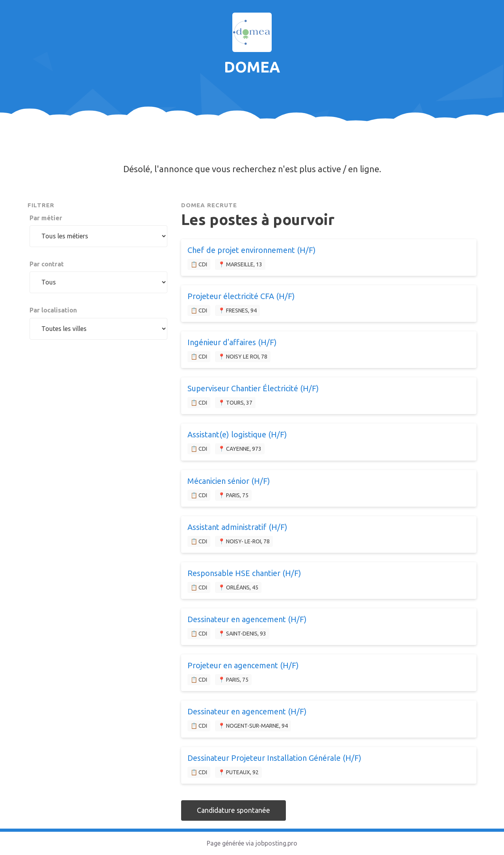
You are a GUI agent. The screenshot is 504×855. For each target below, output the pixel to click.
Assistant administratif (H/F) (237, 527)
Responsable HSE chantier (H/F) (244, 573)
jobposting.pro (276, 843)
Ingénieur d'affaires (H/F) (232, 342)
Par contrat (47, 264)
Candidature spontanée (233, 810)
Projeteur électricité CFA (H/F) (241, 296)
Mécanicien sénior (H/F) (229, 481)
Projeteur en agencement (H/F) (243, 665)
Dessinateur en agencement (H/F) (247, 619)
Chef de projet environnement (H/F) (252, 250)
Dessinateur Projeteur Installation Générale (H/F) (274, 758)
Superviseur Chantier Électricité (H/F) (253, 388)
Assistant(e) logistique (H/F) (237, 434)
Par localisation (53, 310)
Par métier (46, 218)
